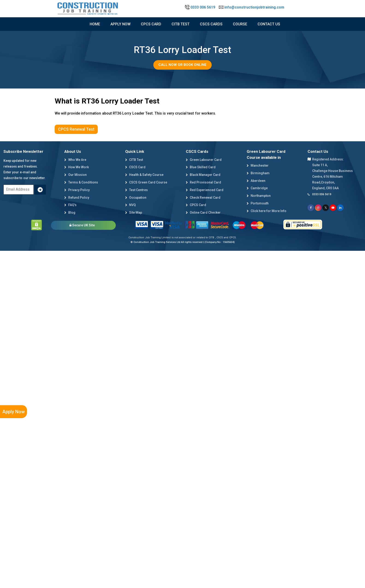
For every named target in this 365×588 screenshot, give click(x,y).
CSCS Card (135, 167)
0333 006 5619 (200, 7)
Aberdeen (256, 181)
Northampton (259, 196)
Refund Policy (77, 198)
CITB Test (134, 160)
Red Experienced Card (205, 190)
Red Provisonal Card (203, 182)
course (240, 24)
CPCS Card (151, 24)
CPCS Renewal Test (76, 129)
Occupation (136, 198)
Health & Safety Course (144, 175)
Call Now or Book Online (182, 65)
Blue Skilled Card (201, 167)
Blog (70, 213)
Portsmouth (258, 203)
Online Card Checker (203, 213)
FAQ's (70, 205)
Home (95, 24)
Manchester (258, 165)
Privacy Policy (77, 190)
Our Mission (76, 175)
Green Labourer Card (204, 160)
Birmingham (258, 173)
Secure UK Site (82, 225)
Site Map (134, 213)
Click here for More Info (267, 211)
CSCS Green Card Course (146, 182)
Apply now (120, 24)
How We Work (77, 167)
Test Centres (137, 190)
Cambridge (257, 188)
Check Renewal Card (203, 198)
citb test (181, 24)
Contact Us (269, 24)
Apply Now (13, 412)
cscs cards (211, 24)
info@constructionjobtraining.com (252, 7)
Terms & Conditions (81, 182)
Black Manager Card (203, 175)
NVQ (131, 205)
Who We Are (75, 160)
